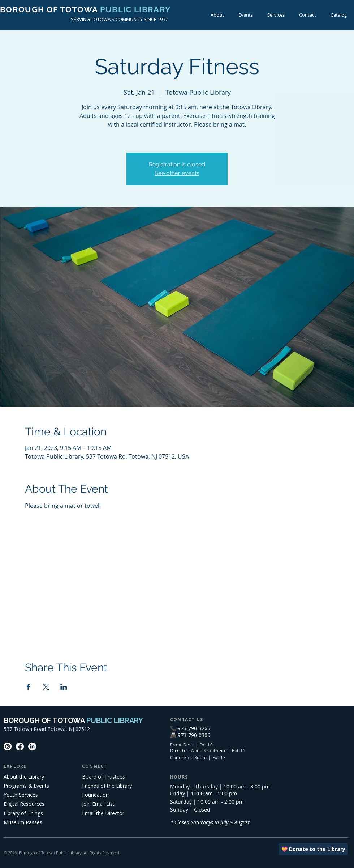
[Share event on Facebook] (28, 687)
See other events (177, 173)
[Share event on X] (46, 687)
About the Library (24, 777)
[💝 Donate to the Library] (313, 849)
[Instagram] (8, 746)
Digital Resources (24, 804)
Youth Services (21, 795)
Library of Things (23, 813)
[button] (246, 15)
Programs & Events (26, 786)
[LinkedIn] (32, 746)
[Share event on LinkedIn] (64, 687)
